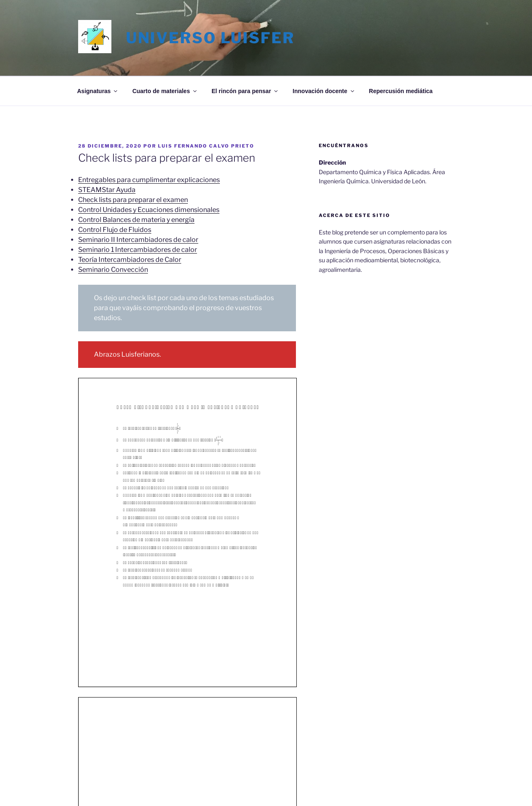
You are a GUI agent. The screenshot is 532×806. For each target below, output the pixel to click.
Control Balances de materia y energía (136, 220)
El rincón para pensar (245, 91)
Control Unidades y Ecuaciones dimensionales (149, 210)
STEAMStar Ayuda (107, 190)
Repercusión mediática (401, 91)
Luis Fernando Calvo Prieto (206, 146)
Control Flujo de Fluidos (115, 230)
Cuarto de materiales (165, 91)
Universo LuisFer (210, 38)
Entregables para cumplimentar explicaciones (149, 180)
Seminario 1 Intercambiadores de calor (138, 250)
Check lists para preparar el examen (133, 200)
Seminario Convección (113, 270)
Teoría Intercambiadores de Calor (130, 260)
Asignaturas (98, 91)
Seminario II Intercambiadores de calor (138, 240)
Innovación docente (324, 91)
